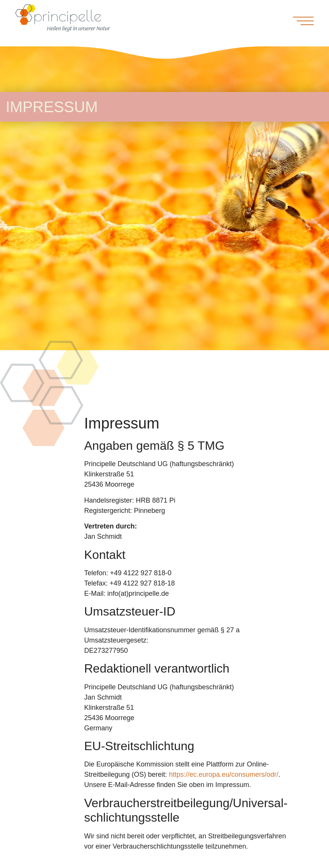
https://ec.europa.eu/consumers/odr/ (224, 774)
